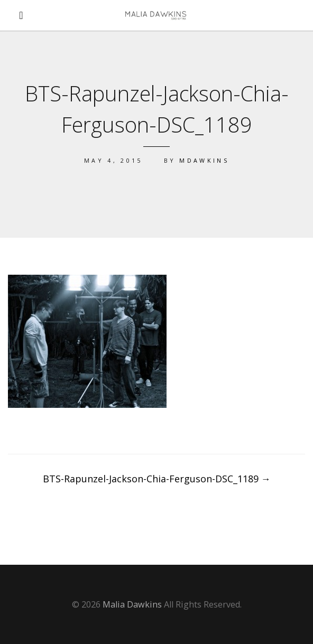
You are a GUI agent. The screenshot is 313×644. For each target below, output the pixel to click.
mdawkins (204, 160)
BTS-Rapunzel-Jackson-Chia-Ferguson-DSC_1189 (157, 479)
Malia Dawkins (132, 604)
